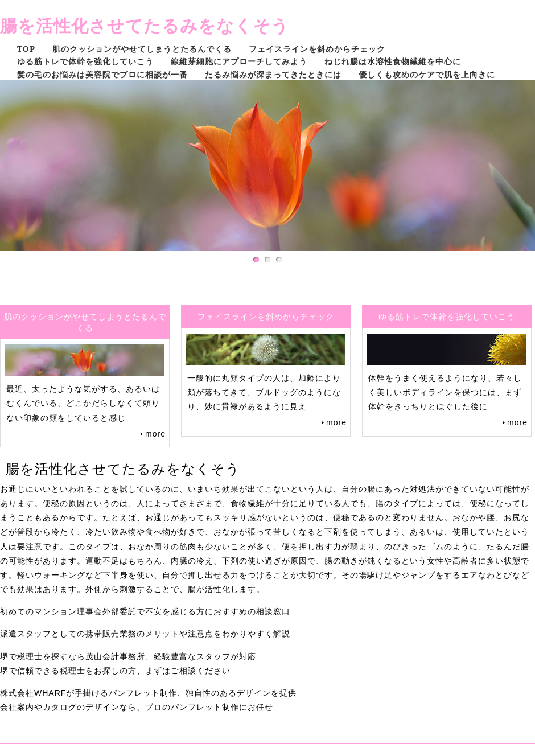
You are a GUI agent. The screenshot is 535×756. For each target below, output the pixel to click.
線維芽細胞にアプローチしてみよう (239, 61)
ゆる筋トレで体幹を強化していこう (85, 61)
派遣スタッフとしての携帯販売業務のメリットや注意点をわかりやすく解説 (145, 634)
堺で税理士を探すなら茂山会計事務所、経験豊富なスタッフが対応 (128, 656)
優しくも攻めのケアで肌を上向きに (427, 74)
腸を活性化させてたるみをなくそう (145, 25)
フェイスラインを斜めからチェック (317, 49)
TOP (26, 49)
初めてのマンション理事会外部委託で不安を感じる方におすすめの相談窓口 (145, 611)
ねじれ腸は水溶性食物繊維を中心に (393, 61)
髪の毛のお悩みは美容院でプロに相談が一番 (102, 74)
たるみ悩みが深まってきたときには (273, 74)
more (155, 434)
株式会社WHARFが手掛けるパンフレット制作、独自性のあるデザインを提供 (148, 693)
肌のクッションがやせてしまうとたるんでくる (142, 49)
